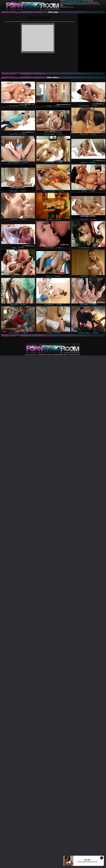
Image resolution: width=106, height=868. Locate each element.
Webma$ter (77, 355)
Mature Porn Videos (76, 2)
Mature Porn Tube (65, 2)
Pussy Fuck (70, 7)
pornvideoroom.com (31, 355)
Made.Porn (85, 2)
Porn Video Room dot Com (74, 1)
